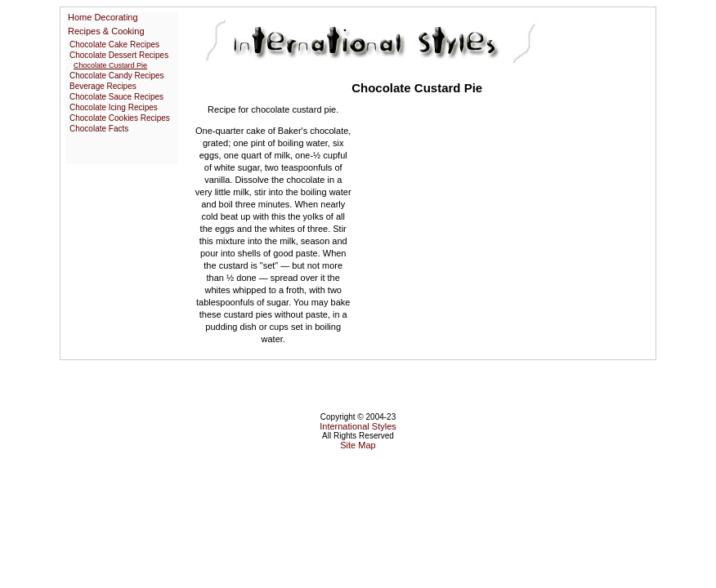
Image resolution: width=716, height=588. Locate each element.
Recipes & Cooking (106, 31)
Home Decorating (103, 17)
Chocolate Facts (99, 129)
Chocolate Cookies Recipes (120, 118)
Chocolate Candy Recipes (117, 76)
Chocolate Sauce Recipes (116, 97)
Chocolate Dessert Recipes (119, 55)
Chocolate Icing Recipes (114, 107)
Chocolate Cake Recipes (114, 45)
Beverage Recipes (103, 86)
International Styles (358, 426)
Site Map (358, 445)
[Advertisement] (495, 225)
